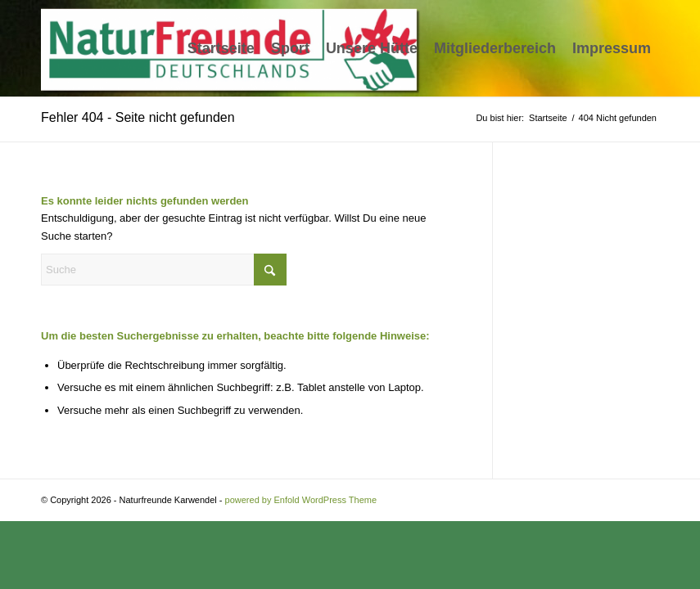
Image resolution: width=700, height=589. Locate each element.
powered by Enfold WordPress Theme (301, 500)
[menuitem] (221, 48)
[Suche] (164, 270)
